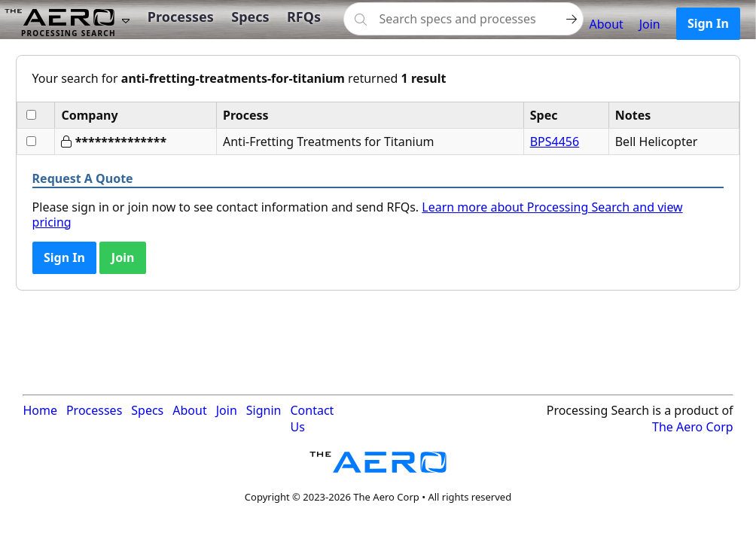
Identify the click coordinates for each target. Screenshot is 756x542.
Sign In (708, 23)
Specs (250, 17)
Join (650, 24)
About (606, 24)
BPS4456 (555, 142)
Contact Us (312, 419)
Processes (181, 17)
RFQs (304, 17)
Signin (264, 410)
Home (40, 410)
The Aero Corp (693, 427)
